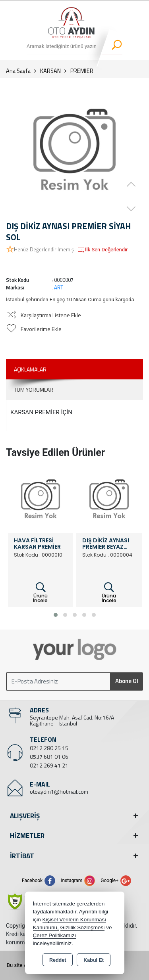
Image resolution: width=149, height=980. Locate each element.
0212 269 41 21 (49, 765)
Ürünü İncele (40, 593)
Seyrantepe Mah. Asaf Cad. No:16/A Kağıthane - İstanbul (72, 720)
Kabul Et (94, 960)
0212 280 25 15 (49, 748)
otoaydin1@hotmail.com (59, 791)
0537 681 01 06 (49, 757)
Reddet (58, 960)
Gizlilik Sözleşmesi (83, 927)
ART (59, 287)
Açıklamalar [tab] (30, 369)
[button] (56, 615)
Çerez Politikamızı (55, 935)
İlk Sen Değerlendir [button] (103, 250)
